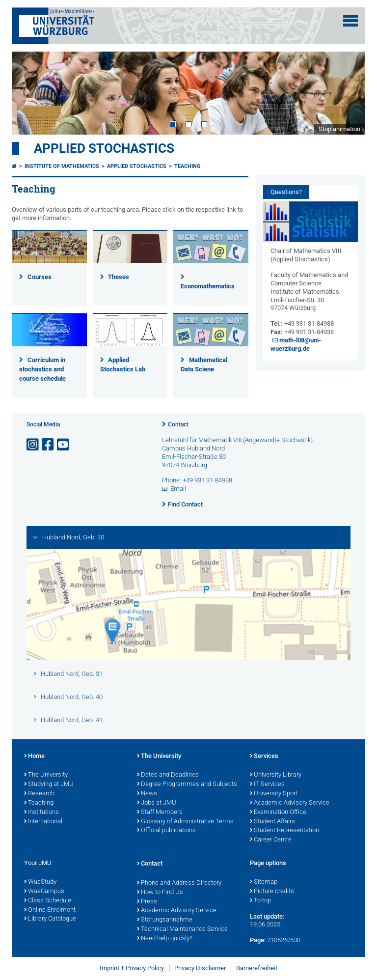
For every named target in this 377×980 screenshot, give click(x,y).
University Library (276, 775)
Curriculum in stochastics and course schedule (42, 369)
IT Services (267, 784)
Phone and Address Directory (179, 883)
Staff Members (160, 812)
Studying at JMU (49, 784)
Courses (40, 277)
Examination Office (278, 812)
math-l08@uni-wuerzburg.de (296, 344)
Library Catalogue (50, 919)
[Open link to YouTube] (64, 445)
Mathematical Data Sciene (204, 364)
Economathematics (208, 286)
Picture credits (272, 892)
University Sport (274, 794)
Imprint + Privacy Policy (132, 968)
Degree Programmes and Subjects (187, 784)
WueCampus (44, 892)
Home (34, 756)
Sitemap (264, 882)
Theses (119, 277)
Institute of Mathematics (62, 166)
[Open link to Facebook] (49, 445)
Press (147, 902)
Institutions (41, 812)
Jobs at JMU (157, 803)
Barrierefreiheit (257, 968)
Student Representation (284, 831)
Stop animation (339, 129)
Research (39, 794)
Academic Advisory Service (290, 803)
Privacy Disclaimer (200, 968)
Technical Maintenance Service (182, 929)
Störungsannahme (165, 920)
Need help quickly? (165, 939)
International (43, 822)
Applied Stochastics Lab (123, 364)
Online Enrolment (50, 910)
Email (178, 489)
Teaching (188, 166)
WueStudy (40, 882)
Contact (178, 424)
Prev (29, 93)
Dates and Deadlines (168, 775)
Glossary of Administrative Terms (185, 822)
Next (348, 93)
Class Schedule (48, 901)
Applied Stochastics (104, 148)
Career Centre (271, 840)
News (147, 794)
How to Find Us (160, 893)
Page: (258, 940)
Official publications (166, 831)
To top (260, 901)
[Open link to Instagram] (33, 445)
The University (46, 775)
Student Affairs (272, 822)
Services (264, 756)
